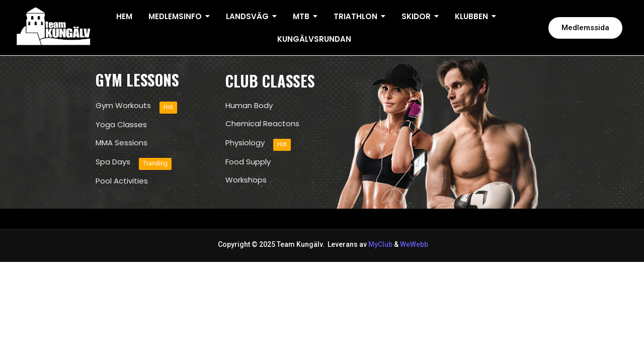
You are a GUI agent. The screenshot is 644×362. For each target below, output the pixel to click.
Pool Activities (122, 181)
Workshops (246, 180)
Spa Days (113, 162)
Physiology (245, 143)
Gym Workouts (123, 106)
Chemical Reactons (262, 124)
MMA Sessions (122, 143)
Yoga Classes (121, 125)
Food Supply (248, 162)
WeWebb (413, 244)
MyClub (380, 244)
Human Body (249, 106)
